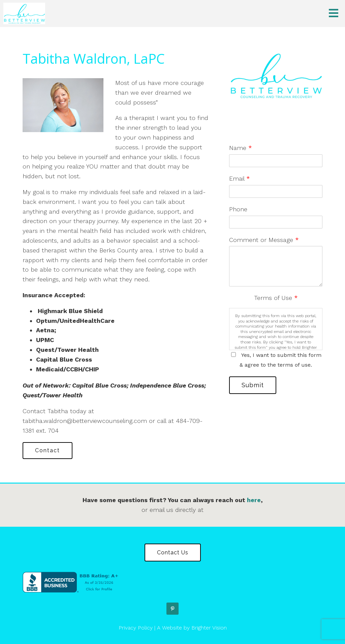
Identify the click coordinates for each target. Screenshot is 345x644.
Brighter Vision (209, 628)
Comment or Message (264, 240)
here (254, 500)
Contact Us (173, 553)
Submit (253, 385)
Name (241, 148)
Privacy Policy (136, 628)
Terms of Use (276, 298)
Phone (238, 209)
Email (240, 178)
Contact (48, 450)
